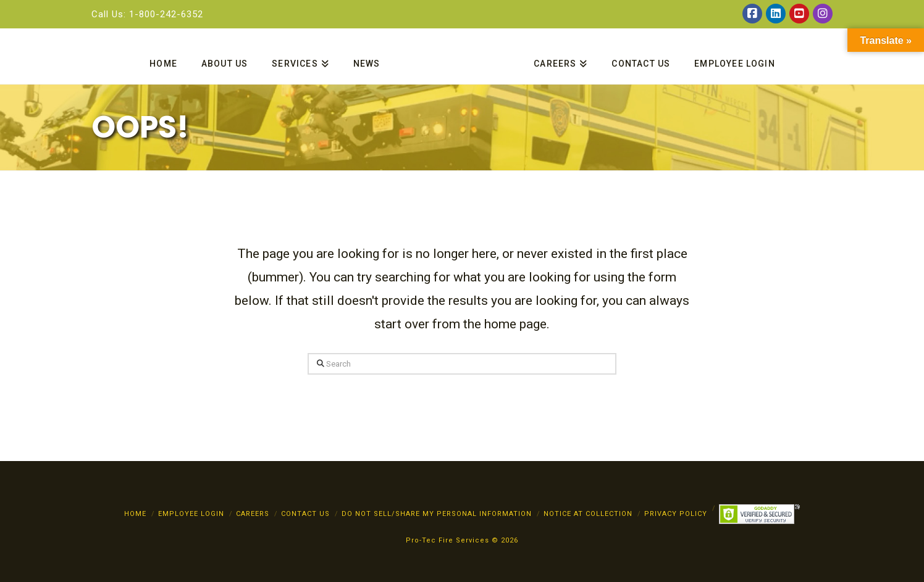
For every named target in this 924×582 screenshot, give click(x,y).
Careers (253, 514)
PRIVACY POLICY (676, 514)
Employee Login (191, 514)
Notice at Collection (588, 514)
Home (135, 514)
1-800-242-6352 (166, 14)
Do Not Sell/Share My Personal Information (437, 514)
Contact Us (305, 514)
